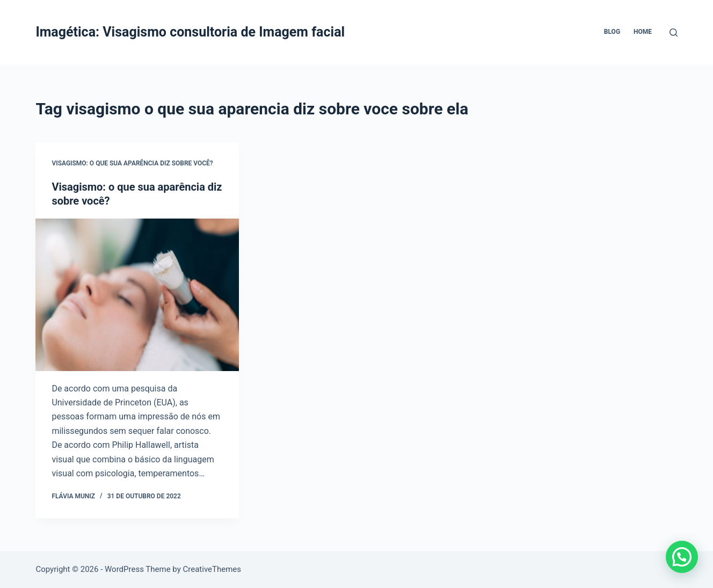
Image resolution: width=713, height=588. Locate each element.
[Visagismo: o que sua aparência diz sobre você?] (137, 295)
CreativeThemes (212, 569)
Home (643, 32)
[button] (682, 557)
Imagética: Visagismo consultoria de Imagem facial (190, 32)
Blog (612, 32)
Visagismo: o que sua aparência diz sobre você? (132, 163)
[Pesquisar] (674, 32)
